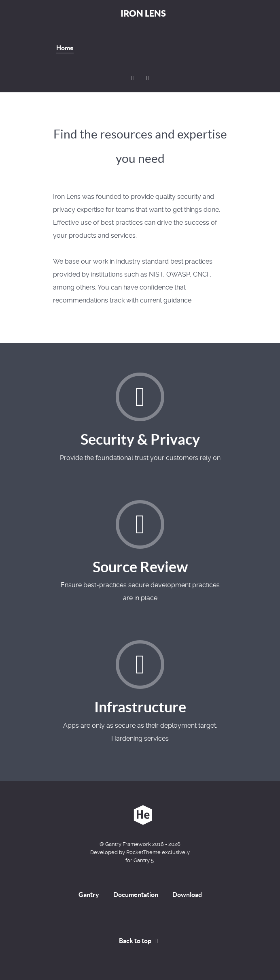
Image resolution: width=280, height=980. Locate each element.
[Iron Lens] (140, 815)
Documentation (136, 895)
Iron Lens (143, 13)
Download (187, 895)
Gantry (89, 895)
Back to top (140, 941)
